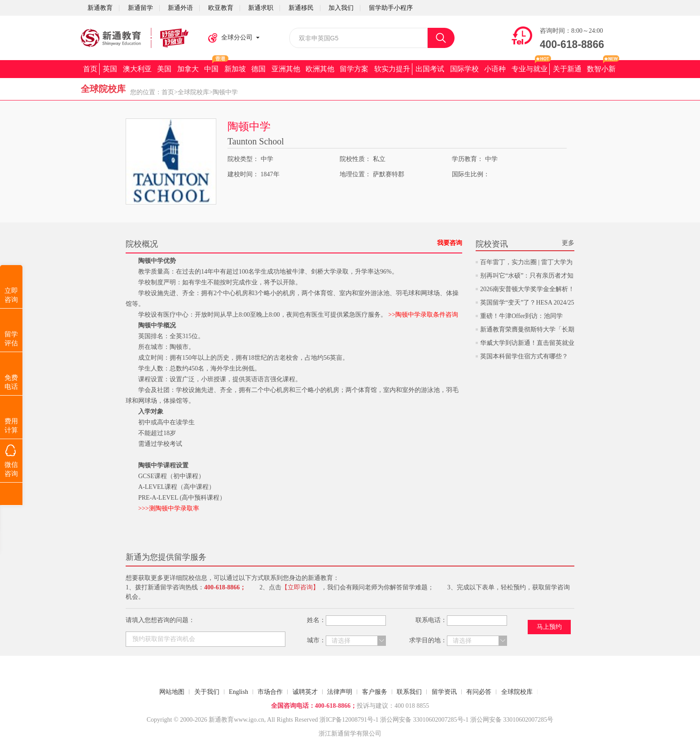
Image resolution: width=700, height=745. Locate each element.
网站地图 (172, 692)
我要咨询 (450, 243)
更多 (568, 243)
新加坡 (235, 69)
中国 (211, 69)
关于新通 (567, 69)
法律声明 (340, 692)
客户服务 (375, 692)
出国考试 (430, 69)
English (238, 692)
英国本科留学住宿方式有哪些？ (524, 356)
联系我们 (409, 692)
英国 (110, 69)
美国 (164, 69)
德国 (258, 69)
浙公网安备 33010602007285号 (422, 720)
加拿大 (188, 69)
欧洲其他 (320, 69)
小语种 (495, 69)
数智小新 (601, 69)
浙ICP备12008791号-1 (349, 720)
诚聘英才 (305, 692)
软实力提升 (392, 69)
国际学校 (464, 69)
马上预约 (549, 627)
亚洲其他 (286, 69)
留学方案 (354, 69)
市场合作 (270, 692)
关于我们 (207, 692)
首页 (90, 69)
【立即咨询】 (300, 587)
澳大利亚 (137, 69)
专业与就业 (529, 69)
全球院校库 (193, 92)
